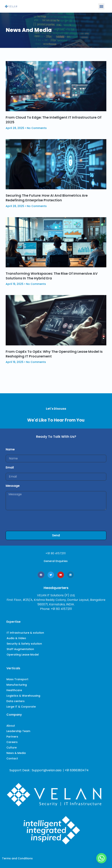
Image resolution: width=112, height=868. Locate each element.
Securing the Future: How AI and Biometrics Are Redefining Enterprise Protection (47, 198)
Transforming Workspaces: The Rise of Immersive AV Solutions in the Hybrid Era (52, 276)
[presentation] (34, 521)
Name (10, 449)
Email (10, 467)
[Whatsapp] (101, 858)
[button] (101, 6)
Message (13, 486)
